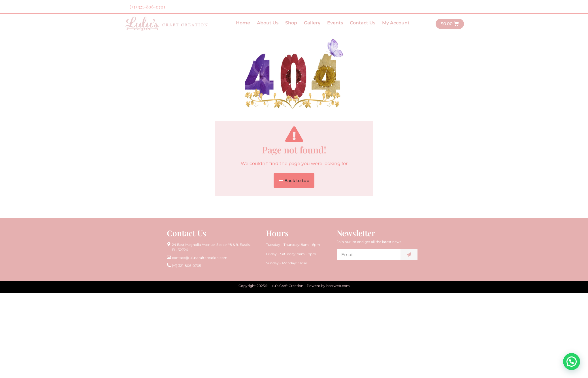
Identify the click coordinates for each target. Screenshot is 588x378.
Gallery (312, 23)
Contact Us (363, 23)
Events (335, 23)
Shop (291, 23)
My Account (396, 23)
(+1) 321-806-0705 (148, 7)
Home (243, 23)
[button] (294, 180)
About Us (268, 23)
